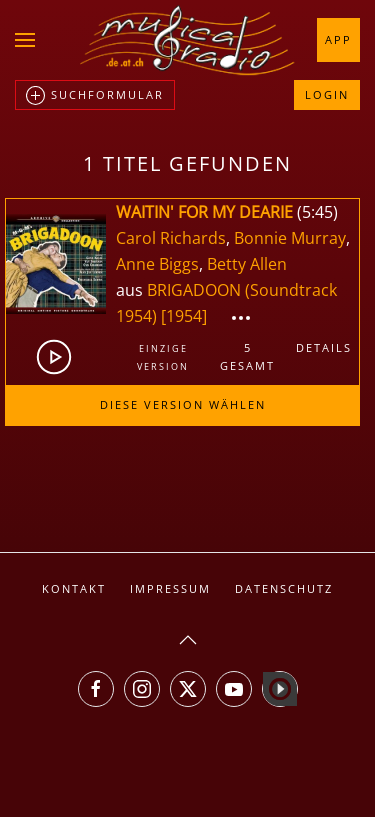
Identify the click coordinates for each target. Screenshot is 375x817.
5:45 (317, 212)
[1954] (184, 316)
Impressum (170, 588)
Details (324, 347)
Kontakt (74, 588)
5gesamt (247, 356)
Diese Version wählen (183, 404)
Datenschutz (284, 588)
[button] (25, 40)
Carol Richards (171, 238)
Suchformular (95, 96)
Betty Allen (247, 264)
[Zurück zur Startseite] (188, 40)
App (338, 39)
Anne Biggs (157, 264)
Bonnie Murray (290, 238)
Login (327, 94)
